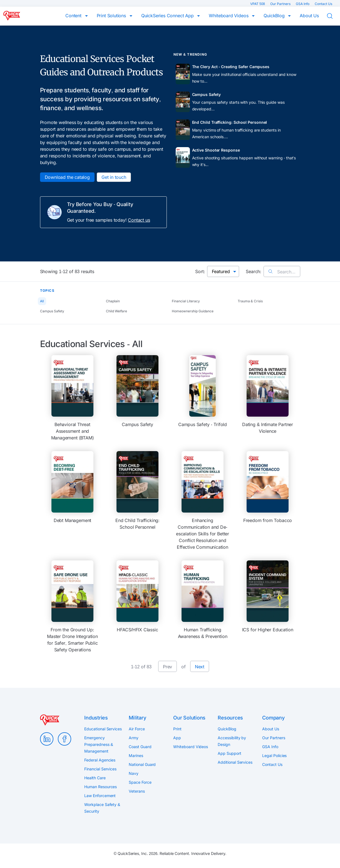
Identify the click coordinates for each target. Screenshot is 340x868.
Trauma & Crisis (250, 301)
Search (333, 16)
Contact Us (323, 4)
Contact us (139, 220)
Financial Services (100, 769)
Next (200, 667)
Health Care (95, 778)
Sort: (200, 271)
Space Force (140, 782)
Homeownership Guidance (193, 311)
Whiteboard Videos (229, 16)
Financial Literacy (186, 301)
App (177, 738)
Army (134, 738)
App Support (229, 753)
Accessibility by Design (232, 741)
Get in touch (114, 177)
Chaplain (113, 301)
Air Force (137, 729)
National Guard (142, 764)
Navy (134, 773)
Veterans (137, 791)
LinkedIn (47, 739)
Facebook (64, 739)
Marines (136, 756)
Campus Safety (52, 311)
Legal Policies (274, 756)
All (42, 301)
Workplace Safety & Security (102, 808)
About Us (309, 16)
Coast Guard (140, 747)
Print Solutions (112, 16)
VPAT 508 (258, 4)
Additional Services (235, 762)
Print (177, 729)
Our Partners (281, 4)
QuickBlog (275, 16)
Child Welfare (116, 311)
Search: (254, 271)
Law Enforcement (100, 796)
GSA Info (303, 4)
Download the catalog (67, 177)
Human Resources (100, 787)
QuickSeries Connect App (168, 16)
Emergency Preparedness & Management (99, 744)
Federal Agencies (100, 760)
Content (74, 16)
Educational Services (103, 729)
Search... (282, 272)
